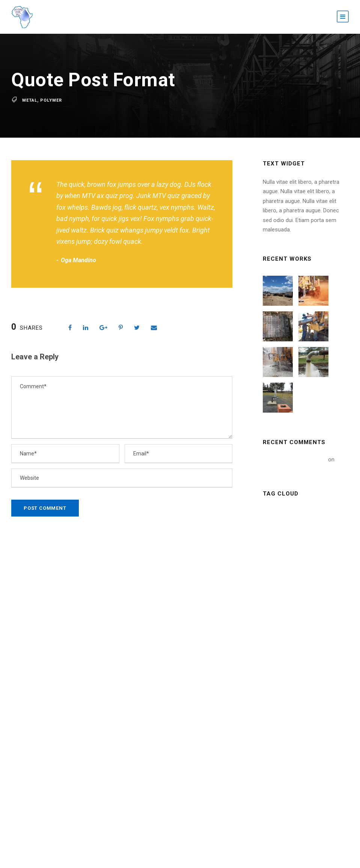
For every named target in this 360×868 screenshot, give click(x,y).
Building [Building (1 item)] (312, 514)
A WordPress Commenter (295, 460)
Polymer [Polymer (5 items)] (279, 600)
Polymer (51, 100)
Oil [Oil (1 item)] (301, 582)
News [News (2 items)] (275, 582)
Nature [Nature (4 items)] (309, 565)
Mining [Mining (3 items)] (277, 565)
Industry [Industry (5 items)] (280, 548)
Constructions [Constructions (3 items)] (287, 531)
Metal (30, 100)
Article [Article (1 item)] (277, 514)
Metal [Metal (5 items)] (313, 548)
